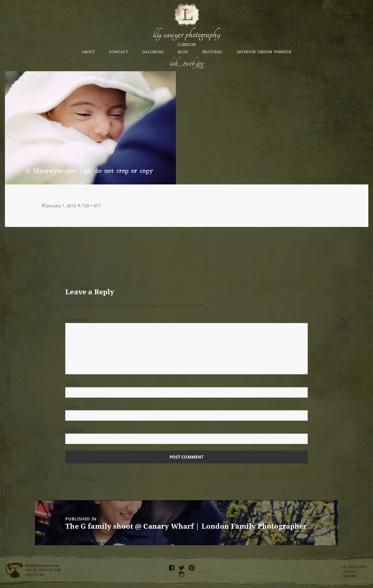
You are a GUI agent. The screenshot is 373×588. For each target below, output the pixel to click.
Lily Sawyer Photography (187, 34)
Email (74, 407)
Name (74, 384)
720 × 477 (91, 206)
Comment (79, 320)
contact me (35, 574)
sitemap (350, 576)
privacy (350, 571)
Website (75, 431)
